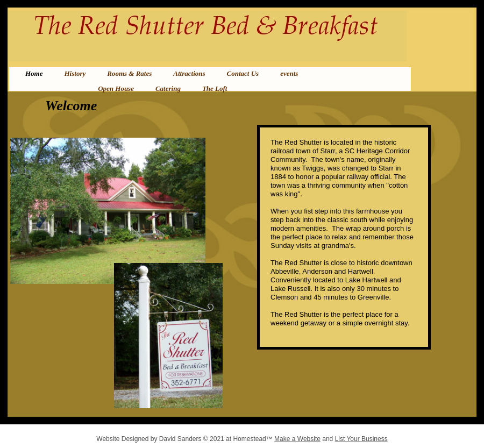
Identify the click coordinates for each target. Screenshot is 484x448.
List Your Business (361, 439)
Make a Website (297, 439)
